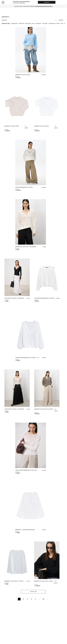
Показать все (6, 24)
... (39, 599)
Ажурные (38, 24)
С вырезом (14, 24)
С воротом (21, 24)
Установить (47, 2)
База (33, 24)
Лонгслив (28, 24)
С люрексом (52, 24)
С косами (45, 24)
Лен (62, 24)
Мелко (56, 20)
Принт (58, 24)
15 (43, 599)
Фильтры (4, 20)
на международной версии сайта (44, 6)
